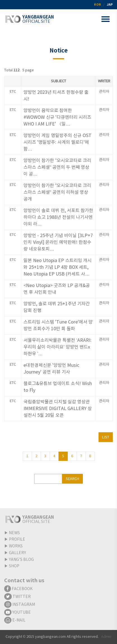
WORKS (16, 546)
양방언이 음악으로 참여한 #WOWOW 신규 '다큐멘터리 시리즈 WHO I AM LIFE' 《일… (57, 117)
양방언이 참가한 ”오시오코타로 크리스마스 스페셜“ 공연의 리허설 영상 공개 (57, 192)
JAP (110, 5)
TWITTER (17, 597)
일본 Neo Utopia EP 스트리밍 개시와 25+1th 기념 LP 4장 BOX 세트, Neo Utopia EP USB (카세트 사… (58, 267)
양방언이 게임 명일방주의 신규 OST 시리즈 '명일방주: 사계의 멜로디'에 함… (58, 142)
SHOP (14, 566)
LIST (106, 437)
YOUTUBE (17, 613)
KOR (98, 5)
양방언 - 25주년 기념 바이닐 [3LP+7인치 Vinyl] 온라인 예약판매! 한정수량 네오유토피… (58, 242)
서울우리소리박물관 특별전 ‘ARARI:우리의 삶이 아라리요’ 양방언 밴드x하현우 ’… (58, 347)
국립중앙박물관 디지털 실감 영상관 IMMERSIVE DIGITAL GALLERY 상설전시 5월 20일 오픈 (58, 409)
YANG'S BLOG (21, 560)
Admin (106, 637)
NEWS (14, 533)
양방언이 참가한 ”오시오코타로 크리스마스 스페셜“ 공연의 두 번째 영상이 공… (57, 167)
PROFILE (17, 540)
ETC (13, 92)
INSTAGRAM (20, 605)
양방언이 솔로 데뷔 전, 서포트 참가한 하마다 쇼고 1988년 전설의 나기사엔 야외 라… (58, 217)
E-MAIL (15, 620)
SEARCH (72, 479)
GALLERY (17, 553)
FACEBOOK (18, 589)
